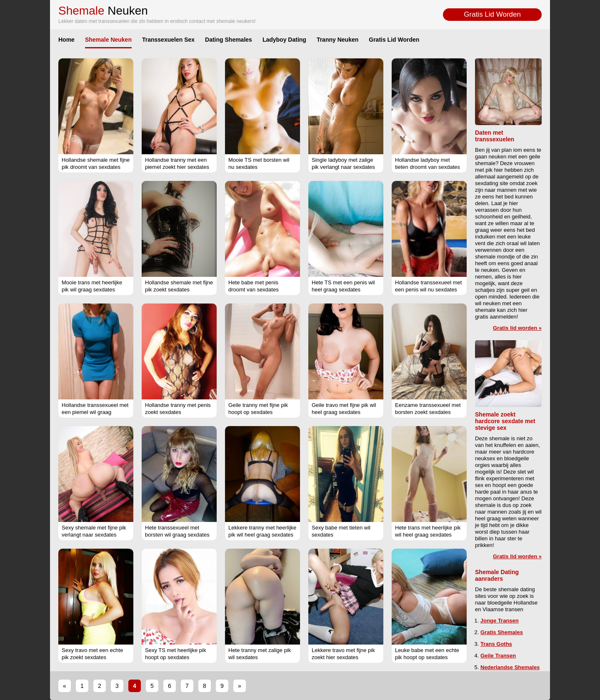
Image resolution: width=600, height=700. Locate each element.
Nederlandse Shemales (510, 667)
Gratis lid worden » (517, 328)
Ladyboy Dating (284, 40)
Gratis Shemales (502, 632)
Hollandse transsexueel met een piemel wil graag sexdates (95, 412)
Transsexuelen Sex (168, 40)
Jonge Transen (500, 621)
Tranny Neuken (337, 40)
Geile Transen (498, 656)
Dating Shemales (229, 40)
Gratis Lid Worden (492, 14)
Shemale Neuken (108, 40)
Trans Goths (496, 644)
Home (66, 40)
